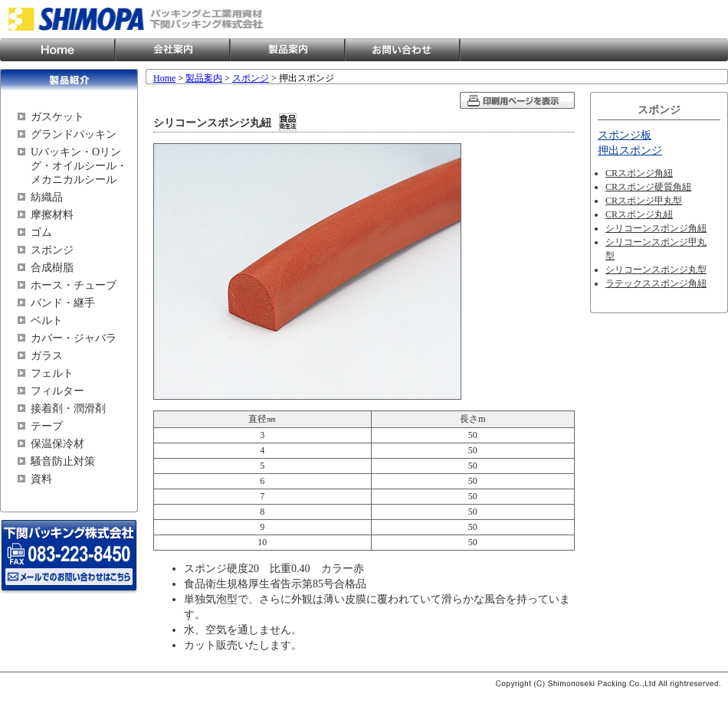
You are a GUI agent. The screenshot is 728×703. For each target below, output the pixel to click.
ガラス (47, 356)
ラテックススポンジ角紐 (656, 283)
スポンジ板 (625, 135)
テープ (47, 426)
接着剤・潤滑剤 (68, 409)
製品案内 (287, 50)
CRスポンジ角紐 (639, 173)
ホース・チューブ (74, 285)
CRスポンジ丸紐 (639, 214)
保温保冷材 (57, 444)
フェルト (52, 373)
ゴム (41, 232)
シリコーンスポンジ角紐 (656, 228)
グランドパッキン (74, 134)
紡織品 (47, 197)
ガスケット (57, 117)
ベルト (47, 320)
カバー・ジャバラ (74, 338)
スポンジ (52, 250)
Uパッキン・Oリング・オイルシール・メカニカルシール (79, 166)
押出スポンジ (630, 150)
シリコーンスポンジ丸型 (656, 270)
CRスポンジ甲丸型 (644, 201)
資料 (41, 479)
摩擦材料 (52, 215)
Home (57, 50)
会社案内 (172, 50)
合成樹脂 (52, 268)
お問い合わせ (402, 50)
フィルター (57, 391)
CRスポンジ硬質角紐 (648, 187)
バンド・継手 (63, 303)
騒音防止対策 (63, 461)
